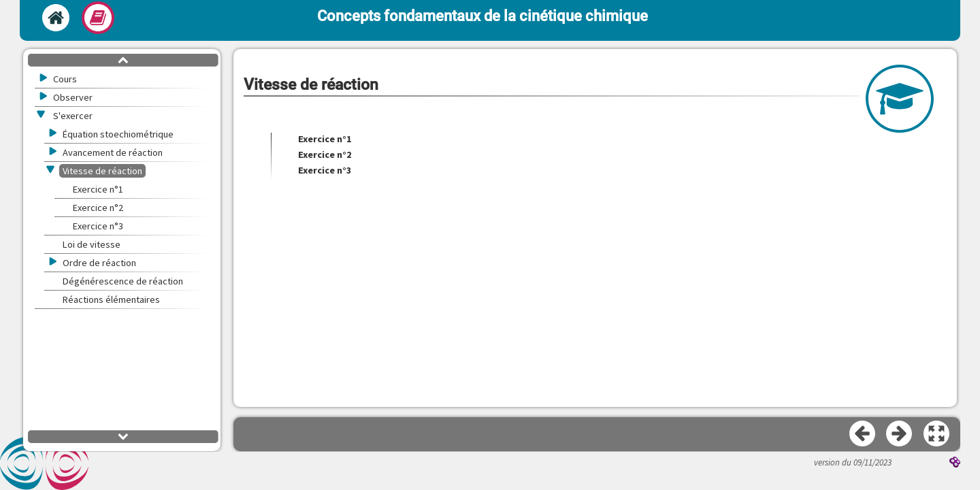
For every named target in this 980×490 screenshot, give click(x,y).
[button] (937, 434)
